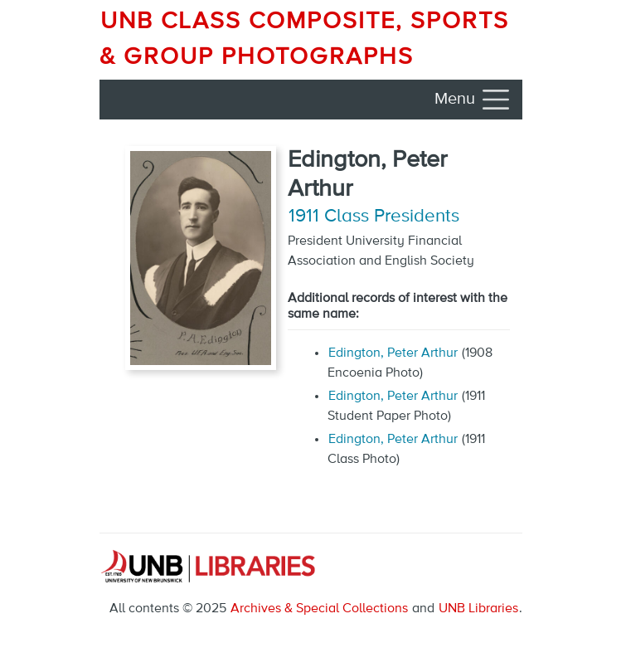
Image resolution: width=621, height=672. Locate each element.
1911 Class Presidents (374, 217)
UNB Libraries (478, 609)
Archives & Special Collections (319, 609)
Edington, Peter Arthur (393, 353)
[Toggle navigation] (473, 100)
